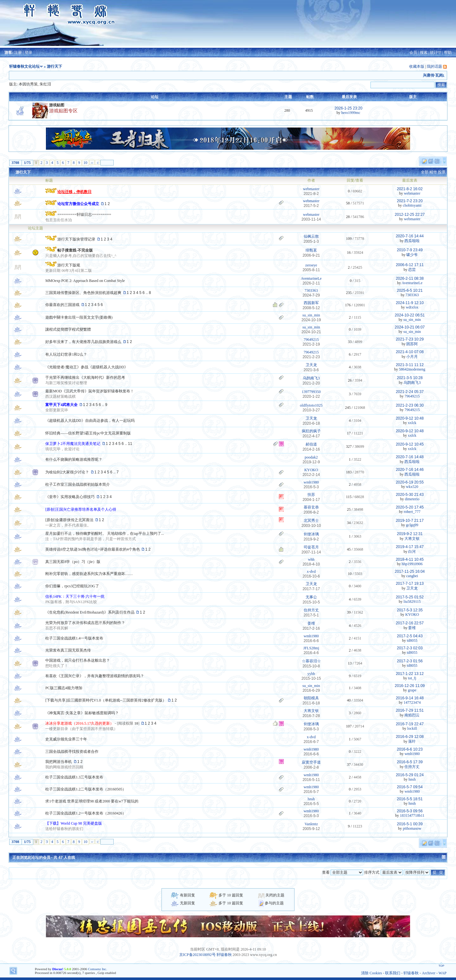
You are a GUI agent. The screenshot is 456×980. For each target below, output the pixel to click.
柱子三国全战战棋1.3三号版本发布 (74, 777)
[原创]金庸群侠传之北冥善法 (69, 520)
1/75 (27, 163)
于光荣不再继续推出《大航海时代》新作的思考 (85, 378)
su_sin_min (311, 315)
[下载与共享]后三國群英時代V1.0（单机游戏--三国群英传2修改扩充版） (106, 700)
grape (412, 690)
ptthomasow (412, 828)
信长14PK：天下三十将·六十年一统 (75, 596)
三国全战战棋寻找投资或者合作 (72, 752)
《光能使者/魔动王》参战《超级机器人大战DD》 (87, 367)
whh (311, 559)
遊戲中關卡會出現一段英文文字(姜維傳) (79, 317)
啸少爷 (412, 255)
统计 (434, 53)
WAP (443, 973)
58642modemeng (412, 369)
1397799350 (311, 392)
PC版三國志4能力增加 (64, 688)
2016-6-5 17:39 (410, 762)
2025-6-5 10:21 (410, 290)
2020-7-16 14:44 (410, 236)
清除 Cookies (371, 973)
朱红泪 (45, 84)
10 (85, 163)
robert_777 (412, 512)
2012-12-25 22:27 (410, 215)
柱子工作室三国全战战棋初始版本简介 (78, 484)
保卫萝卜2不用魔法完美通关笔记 (73, 444)
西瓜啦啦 (412, 241)
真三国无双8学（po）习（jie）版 (73, 562)
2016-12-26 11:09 (410, 686)
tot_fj (412, 678)
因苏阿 (412, 344)
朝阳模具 (311, 698)
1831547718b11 (412, 815)
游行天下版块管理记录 (76, 239)
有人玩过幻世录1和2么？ (66, 354)
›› (92, 162)
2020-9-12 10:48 (410, 418)
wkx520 (412, 487)
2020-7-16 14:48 (410, 457)
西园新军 (311, 303)
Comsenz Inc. (98, 969)
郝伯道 (311, 444)
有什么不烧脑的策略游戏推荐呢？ (74, 459)
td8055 (412, 640)
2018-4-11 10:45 (410, 559)
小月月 (412, 357)
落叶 (412, 741)
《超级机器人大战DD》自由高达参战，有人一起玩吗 (90, 421)
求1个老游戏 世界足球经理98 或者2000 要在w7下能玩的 (92, 801)
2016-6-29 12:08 (410, 737)
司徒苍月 (311, 547)
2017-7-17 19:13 (410, 584)
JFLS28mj (311, 648)
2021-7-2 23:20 (410, 201)
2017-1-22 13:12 (410, 674)
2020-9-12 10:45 (410, 444)
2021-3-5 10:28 (410, 378)
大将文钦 (412, 539)
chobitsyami (412, 205)
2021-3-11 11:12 (410, 365)
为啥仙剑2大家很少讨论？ (67, 472)
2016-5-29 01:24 (410, 775)
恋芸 (412, 270)
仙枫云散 (311, 236)
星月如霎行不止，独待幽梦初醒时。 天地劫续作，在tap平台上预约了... (105, 534)
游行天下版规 (69, 265)
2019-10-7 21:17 (410, 521)
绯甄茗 (311, 250)
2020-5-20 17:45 (410, 507)
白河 (412, 552)
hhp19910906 (412, 564)
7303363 (311, 290)
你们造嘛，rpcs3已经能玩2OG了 (72, 586)
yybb (311, 674)
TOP (441, 966)
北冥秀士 (311, 521)
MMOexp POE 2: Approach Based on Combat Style (85, 281)
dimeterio (412, 499)
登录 (28, 53)
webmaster (311, 189)
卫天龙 (311, 365)
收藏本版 (417, 66)
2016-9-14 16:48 (410, 698)
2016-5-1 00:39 (410, 824)
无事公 (311, 597)
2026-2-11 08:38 (410, 278)
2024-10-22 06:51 (410, 315)
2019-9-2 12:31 (410, 534)
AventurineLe (311, 278)
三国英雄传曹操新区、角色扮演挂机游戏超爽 (83, 293)
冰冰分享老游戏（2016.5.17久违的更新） (79, 723)
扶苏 (311, 495)
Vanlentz (311, 824)
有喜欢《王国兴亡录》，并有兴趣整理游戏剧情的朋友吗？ (95, 676)
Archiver (429, 973)
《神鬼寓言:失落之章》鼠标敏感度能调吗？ (82, 713)
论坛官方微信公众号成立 (78, 204)
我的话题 (434, 66)
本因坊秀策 (28, 84)
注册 (18, 53)
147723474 (412, 702)
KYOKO (311, 470)
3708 (16, 163)
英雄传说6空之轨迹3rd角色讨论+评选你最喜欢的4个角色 (93, 549)
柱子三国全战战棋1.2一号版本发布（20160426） (86, 813)
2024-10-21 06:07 (410, 327)
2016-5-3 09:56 (410, 811)
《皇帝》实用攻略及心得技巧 (70, 497)
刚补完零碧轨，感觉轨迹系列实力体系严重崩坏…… (89, 574)
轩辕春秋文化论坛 (24, 66)
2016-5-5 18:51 (410, 799)
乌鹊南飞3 (311, 378)
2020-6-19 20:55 (410, 482)
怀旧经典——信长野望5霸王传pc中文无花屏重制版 (88, 433)
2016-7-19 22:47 (410, 724)
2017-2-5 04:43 (410, 636)
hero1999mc (351, 113)
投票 (442, 172)
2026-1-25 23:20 (348, 108)
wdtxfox (412, 307)
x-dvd (311, 571)
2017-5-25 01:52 (410, 597)
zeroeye (311, 265)
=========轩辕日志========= (84, 215)
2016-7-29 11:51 (410, 710)
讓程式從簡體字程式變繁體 (68, 329)
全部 (425, 172)
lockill (412, 728)
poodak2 (311, 457)
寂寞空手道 (311, 762)
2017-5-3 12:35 (410, 610)
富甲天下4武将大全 (61, 405)
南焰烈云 (412, 715)
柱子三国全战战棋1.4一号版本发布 (74, 638)
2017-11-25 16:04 (410, 571)
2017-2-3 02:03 (410, 648)
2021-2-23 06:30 (410, 405)
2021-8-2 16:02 (410, 189)
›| (98, 162)
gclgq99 (412, 525)
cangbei (412, 576)
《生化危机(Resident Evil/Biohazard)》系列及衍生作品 (90, 612)
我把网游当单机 (59, 762)
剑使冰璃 (311, 534)
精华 (433, 172)
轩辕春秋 (224, 955)
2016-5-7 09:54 (410, 787)
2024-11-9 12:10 (410, 303)
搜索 (424, 53)
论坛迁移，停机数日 (74, 192)
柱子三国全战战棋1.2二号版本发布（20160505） (86, 789)
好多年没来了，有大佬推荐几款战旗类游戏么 (83, 342)
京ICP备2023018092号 (197, 955)
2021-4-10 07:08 (410, 352)
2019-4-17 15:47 (410, 547)
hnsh (412, 779)
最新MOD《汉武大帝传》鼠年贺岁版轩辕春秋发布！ (90, 391)
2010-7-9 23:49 (410, 250)
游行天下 (23, 172)
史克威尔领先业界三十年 (66, 739)
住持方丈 (311, 610)
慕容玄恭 (311, 507)
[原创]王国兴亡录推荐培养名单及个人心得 (81, 509)
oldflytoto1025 (311, 405)
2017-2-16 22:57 (410, 623)
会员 (413, 53)
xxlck (412, 423)
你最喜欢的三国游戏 (62, 305)
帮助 (448, 53)
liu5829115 (412, 602)
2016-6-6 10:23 (410, 749)
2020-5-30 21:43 (410, 495)
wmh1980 (311, 482)
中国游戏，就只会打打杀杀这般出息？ (78, 660)
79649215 (311, 340)
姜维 (311, 623)
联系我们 (393, 973)
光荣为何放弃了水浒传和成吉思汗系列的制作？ (85, 623)
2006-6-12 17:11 (410, 265)
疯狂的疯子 (311, 431)
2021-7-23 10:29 (410, 339)
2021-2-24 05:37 (410, 392)
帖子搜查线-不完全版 (75, 250)
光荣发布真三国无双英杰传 (68, 650)
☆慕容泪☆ (311, 661)
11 (130, 444)
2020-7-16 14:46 (410, 470)
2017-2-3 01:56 (410, 661)
